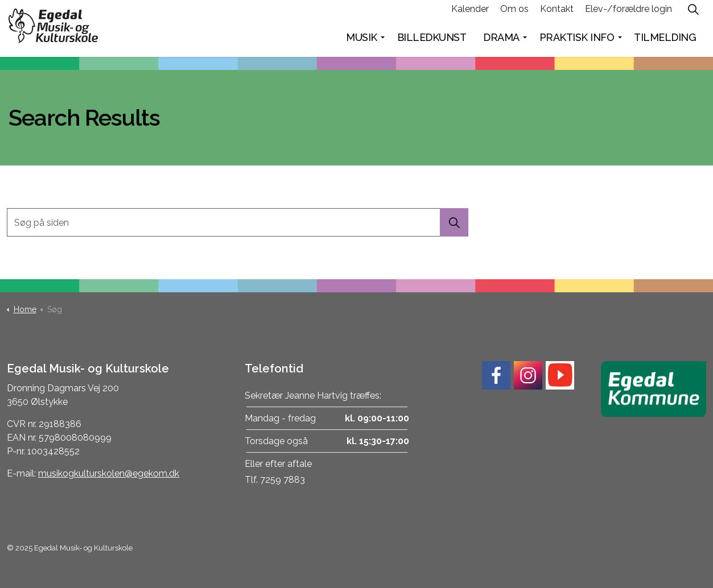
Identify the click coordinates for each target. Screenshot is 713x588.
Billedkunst (432, 42)
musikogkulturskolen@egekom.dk (109, 473)
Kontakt (557, 14)
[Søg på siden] (238, 222)
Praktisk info (577, 42)
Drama (501, 42)
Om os (514, 14)
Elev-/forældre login (628, 14)
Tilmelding (665, 42)
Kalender (470, 14)
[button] (454, 222)
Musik (362, 42)
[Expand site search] (693, 14)
